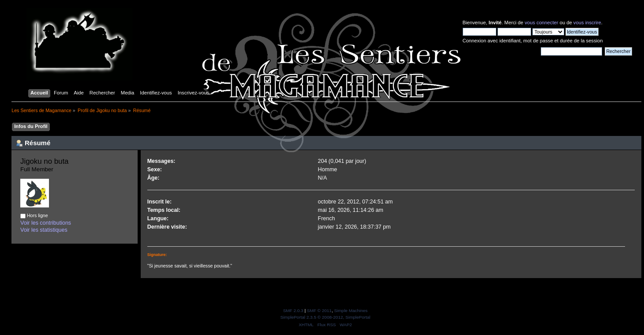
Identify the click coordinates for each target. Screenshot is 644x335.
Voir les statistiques (44, 230)
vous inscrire (587, 23)
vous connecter (541, 23)
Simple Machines (351, 311)
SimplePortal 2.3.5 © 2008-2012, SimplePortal (325, 317)
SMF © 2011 (319, 311)
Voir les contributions (46, 223)
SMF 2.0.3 (293, 311)
